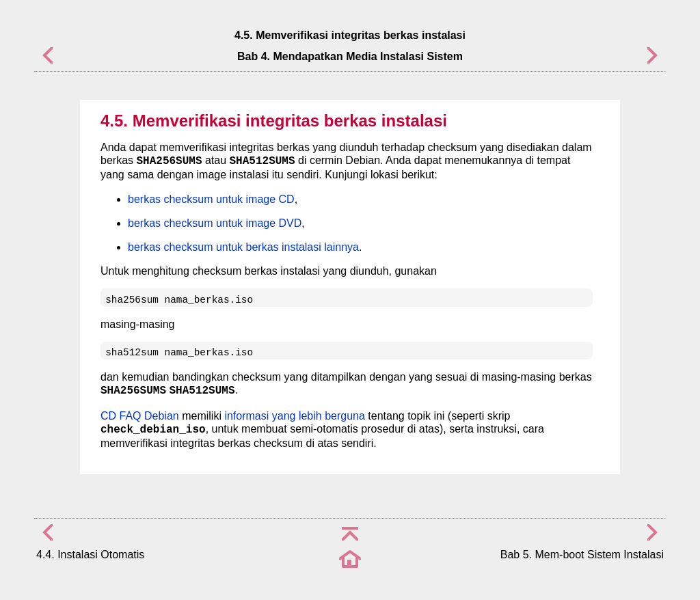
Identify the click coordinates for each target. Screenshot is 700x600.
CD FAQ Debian (140, 416)
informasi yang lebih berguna (294, 416)
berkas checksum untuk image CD (211, 199)
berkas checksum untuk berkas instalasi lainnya (243, 247)
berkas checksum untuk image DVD (215, 223)
